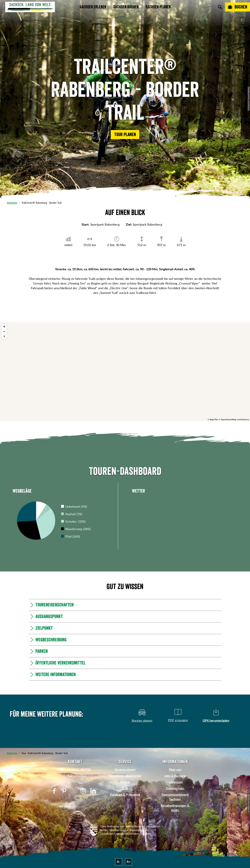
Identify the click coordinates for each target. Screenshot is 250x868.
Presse (125, 782)
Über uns (175, 769)
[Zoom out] (4, 332)
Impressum (175, 782)
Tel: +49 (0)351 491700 (75, 769)
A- (119, 862)
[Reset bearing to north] (4, 337)
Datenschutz (175, 788)
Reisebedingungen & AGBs (175, 808)
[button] (125, 135)
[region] (125, 372)
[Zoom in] (4, 326)
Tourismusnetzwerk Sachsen (175, 797)
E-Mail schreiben (75, 776)
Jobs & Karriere (175, 776)
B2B (125, 788)
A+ (129, 862)
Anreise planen (125, 769)
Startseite (12, 203)
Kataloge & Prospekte (125, 794)
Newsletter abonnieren (125, 776)
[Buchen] (238, 7)
